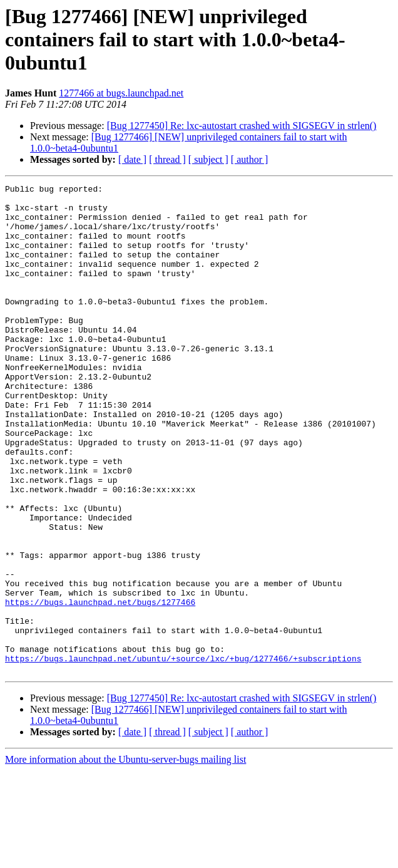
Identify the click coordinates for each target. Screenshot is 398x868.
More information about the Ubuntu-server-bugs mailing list (125, 857)
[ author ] (250, 159)
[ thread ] (167, 159)
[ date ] (132, 159)
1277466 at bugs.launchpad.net (121, 93)
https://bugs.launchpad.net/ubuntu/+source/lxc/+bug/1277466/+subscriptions (183, 754)
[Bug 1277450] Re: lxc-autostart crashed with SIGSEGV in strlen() (242, 126)
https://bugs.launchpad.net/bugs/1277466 (100, 686)
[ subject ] (208, 159)
